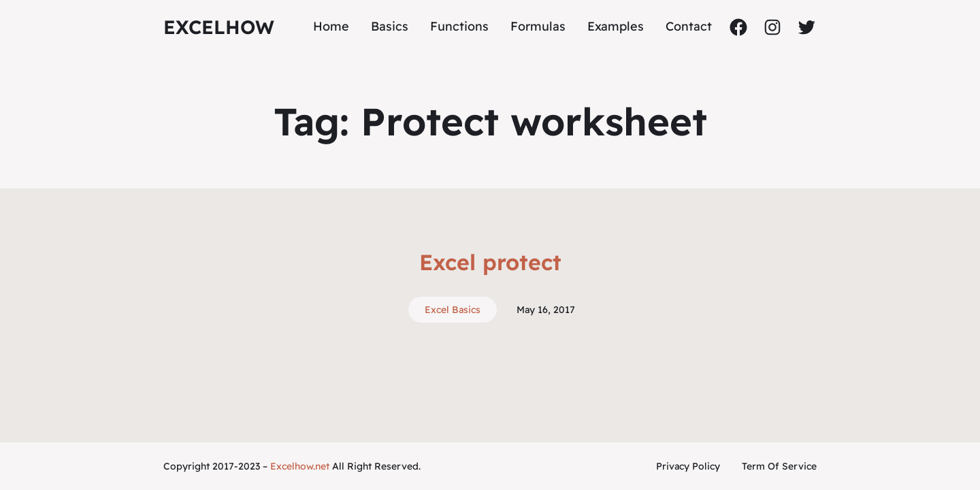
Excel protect (490, 262)
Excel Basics (453, 310)
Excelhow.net (300, 466)
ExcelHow (219, 27)
